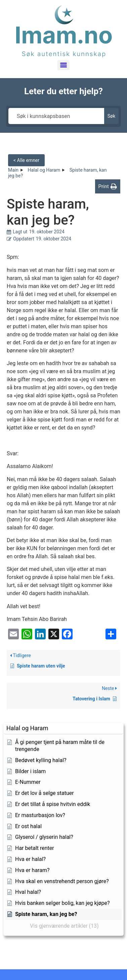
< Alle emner (26, 160)
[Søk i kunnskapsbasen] (56, 116)
